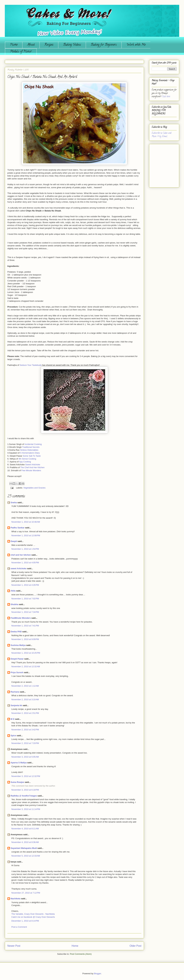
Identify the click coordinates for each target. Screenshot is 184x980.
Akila (13, 591)
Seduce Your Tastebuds (31, 365)
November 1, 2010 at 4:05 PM (25, 563)
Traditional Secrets (31, 447)
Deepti (14, 541)
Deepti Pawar (17, 659)
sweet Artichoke (19, 568)
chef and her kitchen (21, 555)
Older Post (135, 946)
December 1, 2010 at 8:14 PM (25, 921)
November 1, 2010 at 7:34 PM (25, 612)
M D (13, 719)
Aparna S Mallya (19, 763)
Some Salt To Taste (32, 456)
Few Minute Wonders (31, 470)
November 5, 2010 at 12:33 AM (26, 856)
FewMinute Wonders (21, 618)
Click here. (166, 97)
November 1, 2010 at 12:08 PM (26, 535)
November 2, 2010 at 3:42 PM (25, 730)
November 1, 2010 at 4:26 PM (25, 585)
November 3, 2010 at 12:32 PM (26, 776)
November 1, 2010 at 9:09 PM (25, 639)
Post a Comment (19, 927)
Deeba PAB (16, 632)
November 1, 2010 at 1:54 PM (25, 549)
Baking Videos (72, 45)
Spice (13, 736)
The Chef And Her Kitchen (32, 467)
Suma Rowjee (17, 782)
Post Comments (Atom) (81, 954)
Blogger (97, 974)
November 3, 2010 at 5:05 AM (25, 757)
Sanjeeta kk (16, 705)
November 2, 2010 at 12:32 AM (26, 666)
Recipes (49, 45)
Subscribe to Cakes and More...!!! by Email (161, 135)
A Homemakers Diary (30, 453)
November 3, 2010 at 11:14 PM (26, 809)
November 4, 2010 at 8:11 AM (25, 829)
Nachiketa (15, 899)
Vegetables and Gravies (34, 488)
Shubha (14, 604)
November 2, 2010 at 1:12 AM (25, 686)
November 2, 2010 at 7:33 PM (25, 743)
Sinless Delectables (29, 450)
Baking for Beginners (104, 45)
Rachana (15, 692)
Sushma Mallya (18, 645)
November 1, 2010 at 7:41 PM (25, 626)
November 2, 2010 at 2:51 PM (25, 713)
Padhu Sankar (18, 528)
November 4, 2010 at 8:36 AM (25, 842)
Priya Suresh (17, 672)
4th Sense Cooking (27, 459)
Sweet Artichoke (33, 465)
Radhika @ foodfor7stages (24, 796)
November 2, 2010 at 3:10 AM (25, 699)
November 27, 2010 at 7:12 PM (26, 893)
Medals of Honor (21, 52)
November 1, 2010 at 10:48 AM (26, 522)
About (31, 45)
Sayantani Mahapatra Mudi (24, 848)
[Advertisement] (161, 164)
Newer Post (14, 946)
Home (14, 45)
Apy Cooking (25, 462)
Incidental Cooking (33, 444)
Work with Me (136, 45)
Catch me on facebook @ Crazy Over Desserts (33, 917)
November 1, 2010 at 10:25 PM (26, 653)
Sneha (14, 502)
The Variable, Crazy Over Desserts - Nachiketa (33, 914)
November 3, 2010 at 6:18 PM (25, 790)
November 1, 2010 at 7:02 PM (25, 599)
